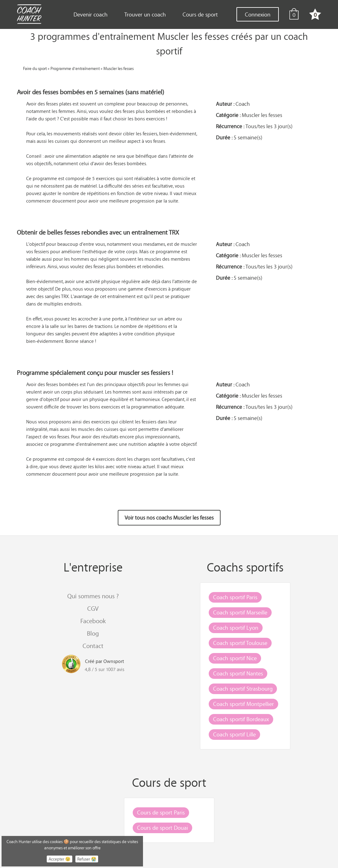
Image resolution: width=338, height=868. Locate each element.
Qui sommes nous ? (93, 596)
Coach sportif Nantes (238, 673)
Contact (93, 646)
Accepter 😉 (60, 859)
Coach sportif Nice (235, 658)
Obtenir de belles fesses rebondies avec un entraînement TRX (98, 232)
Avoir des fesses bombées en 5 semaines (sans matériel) (90, 92)
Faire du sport (35, 68)
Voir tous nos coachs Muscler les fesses (169, 518)
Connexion (258, 14)
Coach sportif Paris (235, 597)
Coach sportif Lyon (236, 628)
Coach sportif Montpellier (243, 704)
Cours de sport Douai (162, 828)
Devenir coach (90, 14)
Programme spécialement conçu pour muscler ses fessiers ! (95, 373)
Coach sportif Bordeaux (241, 719)
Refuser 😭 (87, 859)
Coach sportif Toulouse (240, 643)
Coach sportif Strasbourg (243, 688)
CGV (93, 608)
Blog (93, 633)
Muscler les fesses (119, 68)
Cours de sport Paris (161, 812)
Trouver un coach (145, 14)
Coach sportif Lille (234, 734)
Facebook (93, 621)
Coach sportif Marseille (240, 612)
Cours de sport (200, 14)
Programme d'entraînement (75, 68)
